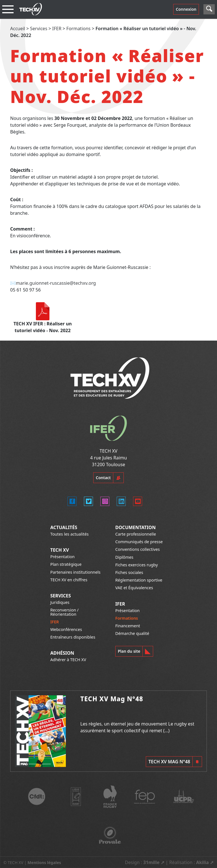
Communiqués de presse (139, 542)
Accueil (18, 29)
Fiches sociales (129, 572)
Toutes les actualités (70, 534)
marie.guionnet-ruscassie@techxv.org (56, 283)
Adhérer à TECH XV (68, 660)
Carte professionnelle (136, 534)
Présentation (62, 557)
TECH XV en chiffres (69, 580)
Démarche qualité (132, 633)
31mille (151, 862)
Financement (128, 626)
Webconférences (66, 629)
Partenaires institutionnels (75, 572)
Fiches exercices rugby (137, 565)
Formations (79, 29)
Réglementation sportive (139, 580)
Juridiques (60, 602)
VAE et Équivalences (134, 588)
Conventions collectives (137, 549)
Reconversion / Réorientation (64, 612)
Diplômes (124, 557)
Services (39, 29)
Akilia (202, 862)
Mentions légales (44, 862)
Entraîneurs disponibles (73, 637)
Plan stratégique (66, 564)
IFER (57, 29)
